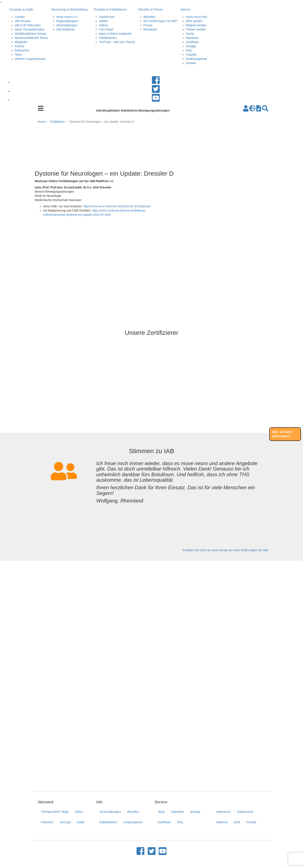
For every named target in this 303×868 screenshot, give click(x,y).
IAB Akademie (65, 29)
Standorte (192, 38)
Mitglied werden (196, 25)
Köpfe (81, 822)
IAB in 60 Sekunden (28, 25)
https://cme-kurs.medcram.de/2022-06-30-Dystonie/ (117, 206)
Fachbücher (107, 17)
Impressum (224, 812)
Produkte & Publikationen (110, 9)
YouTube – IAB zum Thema (117, 42)
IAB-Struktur (23, 21)
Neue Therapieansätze (30, 29)
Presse (148, 25)
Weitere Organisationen (30, 59)
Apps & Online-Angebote (115, 34)
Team (18, 55)
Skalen (103, 21)
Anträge (191, 46)
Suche (190, 34)
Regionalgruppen (67, 21)
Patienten (47, 822)
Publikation (58, 122)
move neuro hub (196, 17)
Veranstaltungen (67, 25)
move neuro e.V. (67, 17)
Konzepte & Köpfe (21, 9)
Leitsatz (20, 17)
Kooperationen (133, 822)
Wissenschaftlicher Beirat (31, 38)
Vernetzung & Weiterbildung (69, 9)
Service (185, 9)
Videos (103, 25)
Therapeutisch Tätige (55, 812)
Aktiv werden (194, 21)
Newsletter (150, 29)
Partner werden (196, 29)
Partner (20, 46)
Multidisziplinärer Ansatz (31, 34)
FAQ (189, 50)
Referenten (22, 50)
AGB (237, 822)
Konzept (65, 822)
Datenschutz (245, 812)
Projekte (191, 55)
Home (42, 122)
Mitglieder (21, 42)
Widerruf (222, 822)
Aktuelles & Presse (150, 9)
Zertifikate (192, 42)
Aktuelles (149, 17)
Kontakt (191, 63)
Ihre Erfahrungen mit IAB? (160, 21)
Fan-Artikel (106, 29)
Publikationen (108, 38)
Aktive (79, 812)
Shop (161, 812)
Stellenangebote (196, 59)
